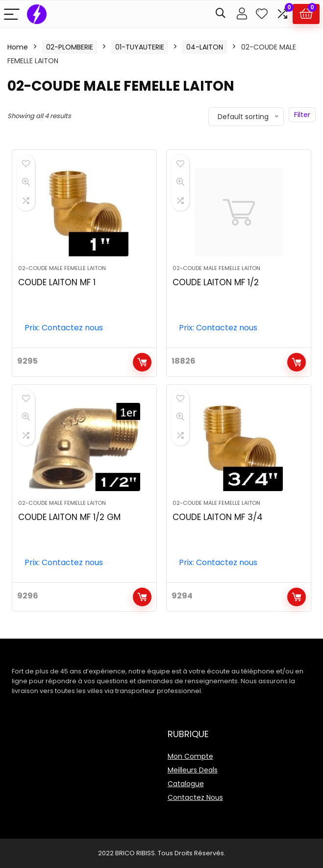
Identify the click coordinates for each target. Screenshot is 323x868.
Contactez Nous (195, 797)
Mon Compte (190, 756)
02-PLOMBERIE (70, 47)
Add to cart (142, 362)
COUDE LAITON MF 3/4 (218, 517)
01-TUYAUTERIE (140, 47)
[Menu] (12, 14)
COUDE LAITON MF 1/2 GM (69, 517)
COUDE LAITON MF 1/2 (216, 282)
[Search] (221, 14)
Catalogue (186, 784)
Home (18, 47)
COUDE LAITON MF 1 (57, 282)
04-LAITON (205, 47)
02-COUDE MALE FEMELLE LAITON (62, 268)
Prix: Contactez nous (64, 328)
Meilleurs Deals (193, 770)
